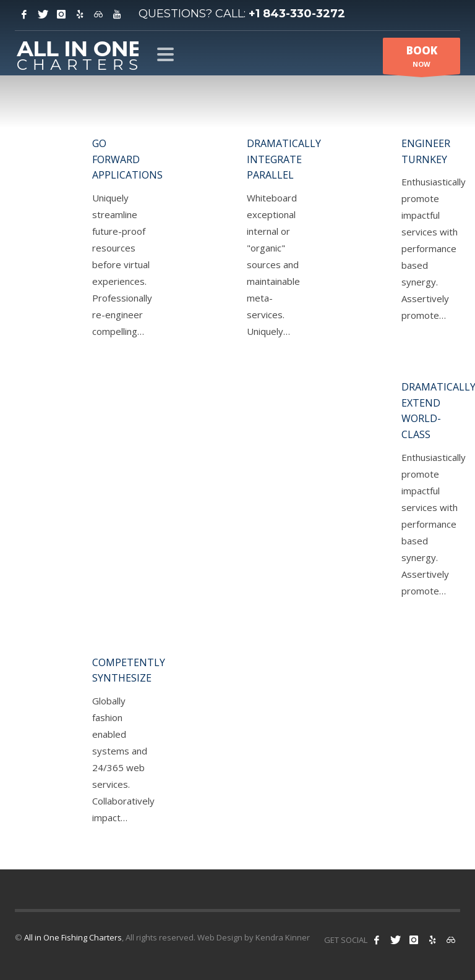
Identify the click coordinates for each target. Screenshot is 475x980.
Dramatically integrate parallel (284, 159)
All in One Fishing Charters (73, 937)
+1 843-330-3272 (297, 14)
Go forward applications (127, 159)
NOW (422, 59)
